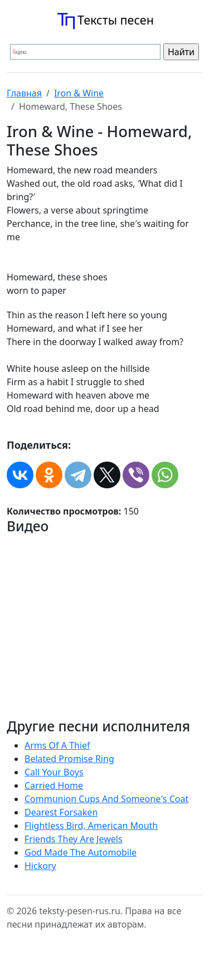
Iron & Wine (79, 93)
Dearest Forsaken (61, 812)
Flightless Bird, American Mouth (91, 826)
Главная (24, 93)
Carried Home (54, 785)
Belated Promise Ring (69, 759)
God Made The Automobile (81, 852)
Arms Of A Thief (57, 745)
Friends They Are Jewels (74, 839)
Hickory (40, 866)
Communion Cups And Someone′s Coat (106, 799)
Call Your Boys (54, 772)
